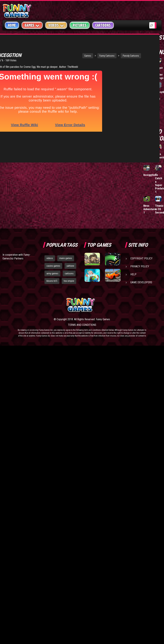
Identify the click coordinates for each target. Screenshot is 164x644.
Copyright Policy (141, 258)
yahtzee (70, 266)
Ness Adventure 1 (150, 209)
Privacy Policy (140, 266)
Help (133, 274)
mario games (66, 258)
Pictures (80, 25)
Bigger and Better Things (159, 73)
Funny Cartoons (87, 52)
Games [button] (32, 25)
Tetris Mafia (147, 69)
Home (12, 25)
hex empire (69, 281)
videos (50, 258)
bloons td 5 (52, 281)
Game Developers (141, 282)
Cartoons (103, 25)
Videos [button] (56, 25)
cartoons (69, 273)
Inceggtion (150, 175)
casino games (53, 266)
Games (68, 52)
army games (52, 273)
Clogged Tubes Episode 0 (148, 97)
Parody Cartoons (111, 52)
